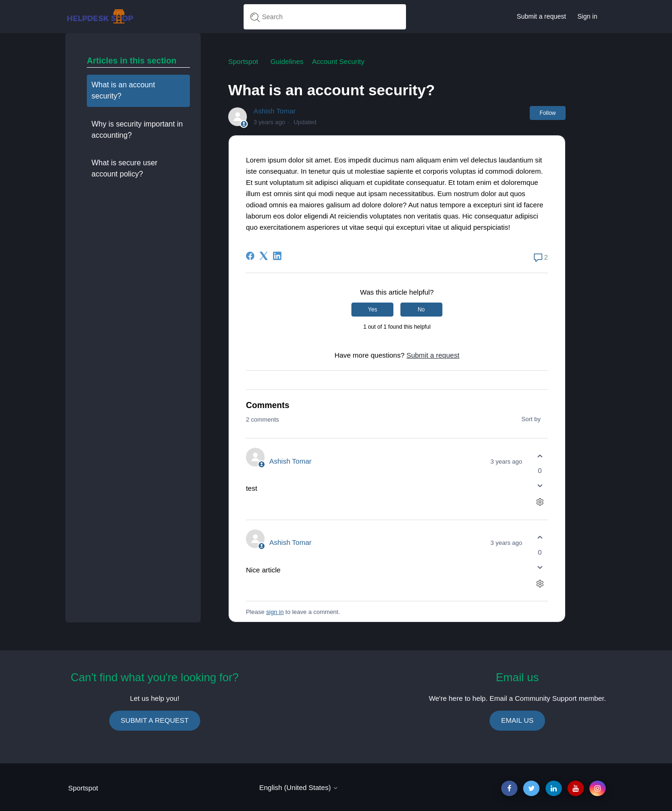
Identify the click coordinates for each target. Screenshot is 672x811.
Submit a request (541, 16)
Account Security (338, 61)
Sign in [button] (587, 16)
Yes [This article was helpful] (373, 310)
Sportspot (243, 61)
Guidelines (287, 61)
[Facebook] (250, 256)
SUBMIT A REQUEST (155, 720)
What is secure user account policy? (124, 168)
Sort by (535, 419)
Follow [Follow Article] (548, 113)
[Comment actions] (540, 502)
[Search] (325, 17)
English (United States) (299, 787)
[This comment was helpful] (540, 456)
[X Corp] (264, 256)
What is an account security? (123, 90)
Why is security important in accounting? (137, 130)
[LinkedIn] (277, 256)
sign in (275, 612)
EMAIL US (517, 720)
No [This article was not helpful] (421, 310)
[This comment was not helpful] (540, 486)
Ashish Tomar (275, 111)
